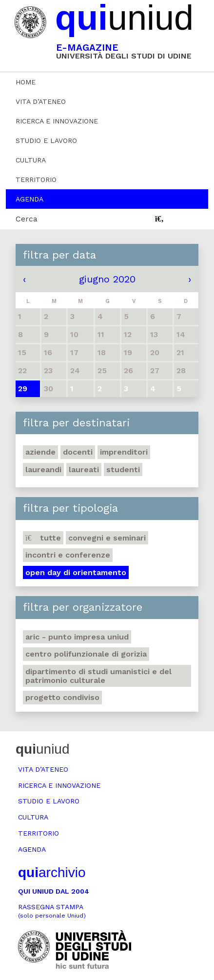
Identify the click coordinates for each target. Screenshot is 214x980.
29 (23, 389)
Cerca (27, 219)
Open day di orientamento (76, 572)
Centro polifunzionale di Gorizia (86, 654)
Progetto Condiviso (62, 697)
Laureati (84, 470)
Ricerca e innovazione (57, 121)
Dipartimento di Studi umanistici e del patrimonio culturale (98, 676)
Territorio (36, 180)
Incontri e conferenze (68, 555)
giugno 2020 (107, 279)
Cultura (31, 160)
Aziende (40, 452)
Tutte (43, 538)
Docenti (78, 452)
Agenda (29, 199)
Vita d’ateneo (41, 101)
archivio (52, 872)
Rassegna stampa (52, 911)
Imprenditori (124, 452)
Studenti (123, 470)
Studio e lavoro (46, 140)
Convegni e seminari (107, 538)
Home (26, 82)
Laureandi (43, 470)
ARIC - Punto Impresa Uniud (77, 637)
